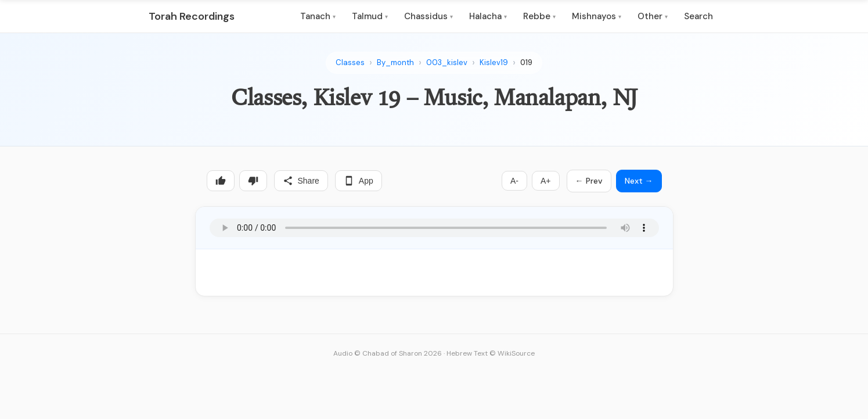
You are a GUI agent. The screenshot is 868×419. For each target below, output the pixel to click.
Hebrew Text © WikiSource (491, 353)
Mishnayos (597, 16)
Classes (350, 62)
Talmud (370, 16)
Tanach (318, 16)
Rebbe (539, 16)
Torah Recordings (192, 16)
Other (653, 16)
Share (301, 181)
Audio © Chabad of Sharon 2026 (388, 353)
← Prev (589, 181)
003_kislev (447, 62)
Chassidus (428, 16)
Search (698, 16)
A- (514, 181)
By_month (395, 62)
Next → (639, 181)
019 (526, 62)
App (359, 181)
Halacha (488, 16)
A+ (546, 181)
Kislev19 (494, 62)
